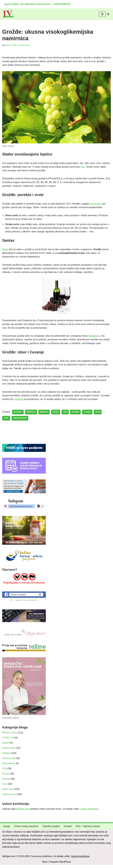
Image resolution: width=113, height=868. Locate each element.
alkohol (18, 414)
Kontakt (68, 829)
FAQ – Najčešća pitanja (88, 829)
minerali (44, 414)
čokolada (19, 401)
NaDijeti (6, 756)
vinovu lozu (96, 204)
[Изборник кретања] (102, 14)
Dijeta (5, 745)
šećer (56, 414)
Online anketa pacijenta (26, 829)
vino (83, 167)
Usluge (6, 829)
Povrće (6, 776)
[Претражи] (108, 14)
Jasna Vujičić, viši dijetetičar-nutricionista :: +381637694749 (37, 4)
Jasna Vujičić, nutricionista (17, 45)
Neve (45, 865)
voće (98, 414)
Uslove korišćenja (90, 812)
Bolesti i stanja (10, 735)
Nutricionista (9, 761)
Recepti (6, 782)
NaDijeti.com (23, 812)
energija (31, 414)
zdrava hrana (20, 420)
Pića (4, 771)
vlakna (88, 414)
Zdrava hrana (9, 797)
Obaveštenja (9, 766)
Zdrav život (8, 792)
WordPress (65, 865)
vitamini (76, 414)
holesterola (94, 337)
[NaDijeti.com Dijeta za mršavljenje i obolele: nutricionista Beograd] (8, 14)
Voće (5, 787)
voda (6, 420)
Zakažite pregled (51, 829)
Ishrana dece (9, 751)
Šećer (6, 250)
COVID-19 (8, 740)
